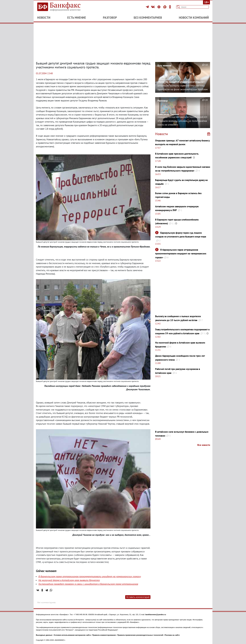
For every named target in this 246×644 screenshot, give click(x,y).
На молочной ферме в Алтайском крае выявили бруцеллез (69, 580)
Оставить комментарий (138, 597)
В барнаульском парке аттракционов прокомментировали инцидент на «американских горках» (90, 576)
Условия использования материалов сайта (72, 635)
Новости (44, 18)
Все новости (204, 445)
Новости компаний (194, 18)
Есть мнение (77, 18)
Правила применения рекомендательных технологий (140, 635)
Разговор (110, 18)
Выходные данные (44, 635)
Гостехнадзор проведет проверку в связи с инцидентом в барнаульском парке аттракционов (88, 584)
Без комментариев (148, 18)
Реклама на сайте (172, 635)
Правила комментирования (104, 635)
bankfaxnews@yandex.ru (156, 614)
